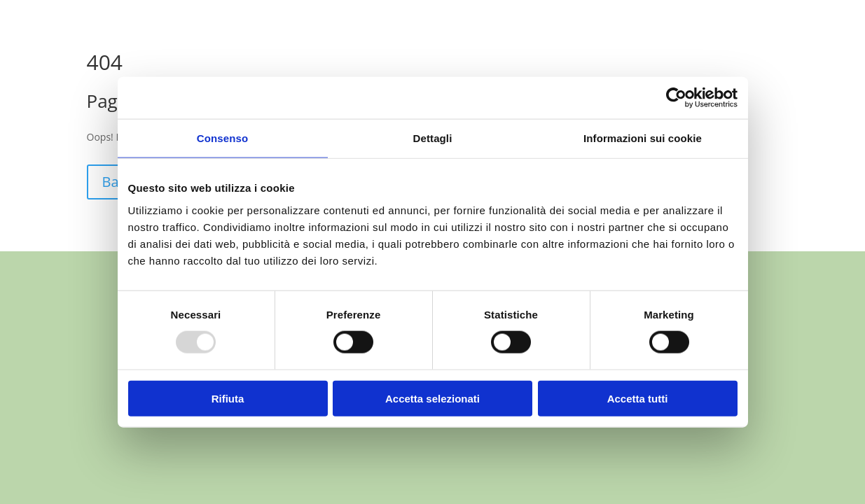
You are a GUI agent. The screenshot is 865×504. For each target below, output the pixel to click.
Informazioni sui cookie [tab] (643, 138)
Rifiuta (228, 398)
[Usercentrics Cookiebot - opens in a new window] (676, 98)
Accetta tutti (638, 398)
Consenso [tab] (222, 138)
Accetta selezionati (432, 398)
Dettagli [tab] (433, 138)
